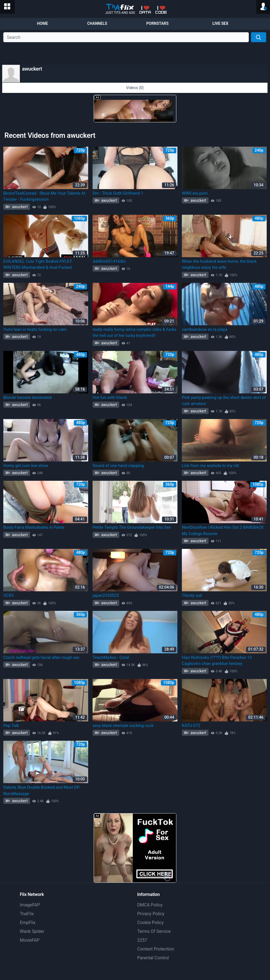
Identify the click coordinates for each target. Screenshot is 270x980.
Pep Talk (11, 726)
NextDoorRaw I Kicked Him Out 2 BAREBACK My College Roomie (223, 531)
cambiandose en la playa (205, 329)
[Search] (259, 37)
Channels (97, 23)
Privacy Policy (151, 914)
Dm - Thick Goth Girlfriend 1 (118, 193)
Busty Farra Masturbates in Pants (34, 527)
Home (42, 23)
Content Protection (156, 949)
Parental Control (153, 958)
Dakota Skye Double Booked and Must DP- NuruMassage (42, 790)
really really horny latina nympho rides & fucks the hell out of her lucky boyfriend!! (134, 333)
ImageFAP (30, 905)
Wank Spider (32, 931)
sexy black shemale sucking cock (123, 726)
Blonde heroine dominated (27, 398)
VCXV (9, 595)
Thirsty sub (192, 595)
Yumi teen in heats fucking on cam (35, 329)
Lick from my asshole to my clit (210, 466)
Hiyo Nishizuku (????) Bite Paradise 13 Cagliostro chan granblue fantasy (217, 661)
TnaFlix (27, 914)
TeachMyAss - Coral (111, 657)
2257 (142, 940)
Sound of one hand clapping (118, 466)
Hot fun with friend (110, 398)
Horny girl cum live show (26, 466)
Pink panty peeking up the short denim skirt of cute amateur (224, 401)
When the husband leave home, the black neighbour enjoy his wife (219, 265)
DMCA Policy (150, 905)
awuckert (19, 207)
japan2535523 (106, 595)
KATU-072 (191, 726)
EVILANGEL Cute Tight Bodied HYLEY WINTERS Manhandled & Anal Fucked (38, 265)
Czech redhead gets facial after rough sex (41, 657)
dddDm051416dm (109, 261)
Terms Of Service (154, 931)
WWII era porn (195, 193)
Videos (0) (135, 88)
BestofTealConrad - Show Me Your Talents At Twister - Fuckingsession (44, 196)
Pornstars (157, 23)
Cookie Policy (150, 923)
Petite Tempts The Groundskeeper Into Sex (132, 527)
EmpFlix (28, 923)
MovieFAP (30, 940)
